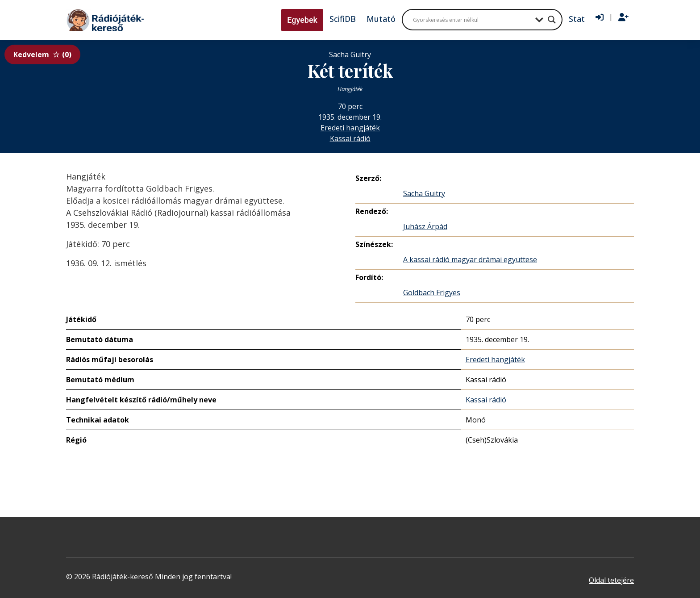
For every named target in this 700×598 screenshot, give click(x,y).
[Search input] (472, 20)
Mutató (381, 19)
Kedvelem (42, 54)
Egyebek (302, 20)
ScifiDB (343, 19)
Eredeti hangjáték (350, 128)
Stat (577, 19)
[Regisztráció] (623, 17)
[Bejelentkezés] (600, 17)
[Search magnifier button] (552, 20)
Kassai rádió (350, 138)
